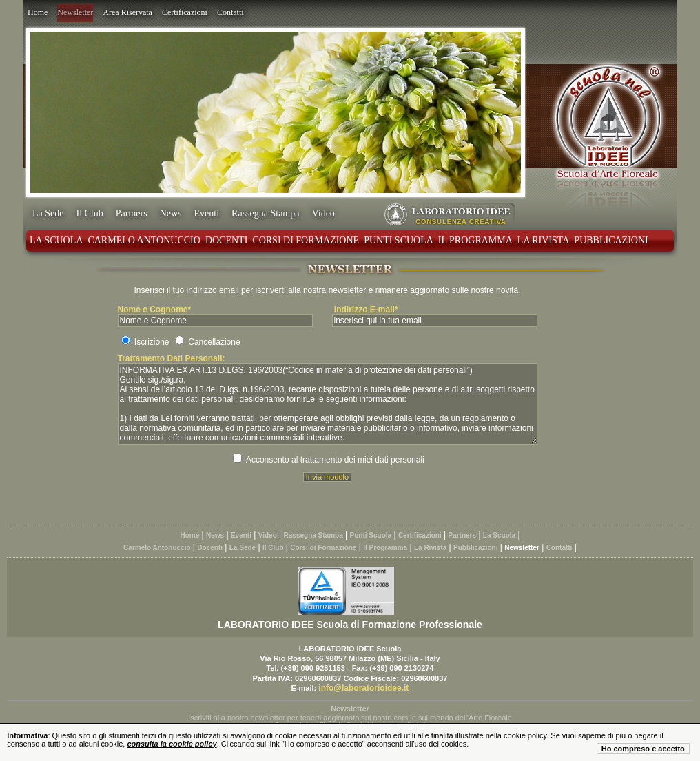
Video (323, 213)
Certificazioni (185, 12)
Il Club (89, 213)
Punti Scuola (399, 240)
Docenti (226, 240)
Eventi (207, 213)
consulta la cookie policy (172, 744)
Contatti (230, 12)
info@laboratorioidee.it (363, 688)
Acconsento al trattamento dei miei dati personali (335, 460)
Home (38, 12)
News (171, 213)
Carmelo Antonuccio (144, 240)
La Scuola (56, 240)
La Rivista (544, 240)
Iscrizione (152, 342)
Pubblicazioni (611, 240)
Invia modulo (327, 477)
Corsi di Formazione (306, 240)
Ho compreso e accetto (643, 749)
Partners (132, 213)
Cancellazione (214, 342)
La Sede (48, 213)
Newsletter (75, 12)
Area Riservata (127, 12)
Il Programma (475, 240)
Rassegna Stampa (265, 213)
